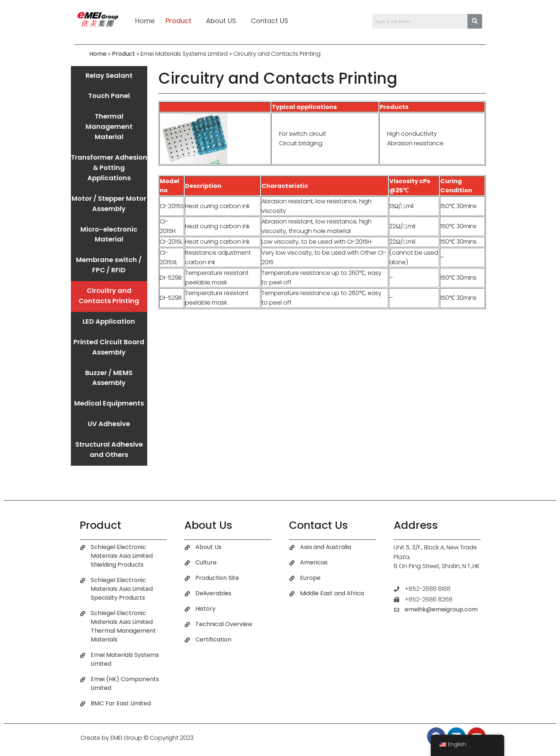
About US (221, 21)
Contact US (270, 21)
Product (178, 21)
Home (145, 21)
